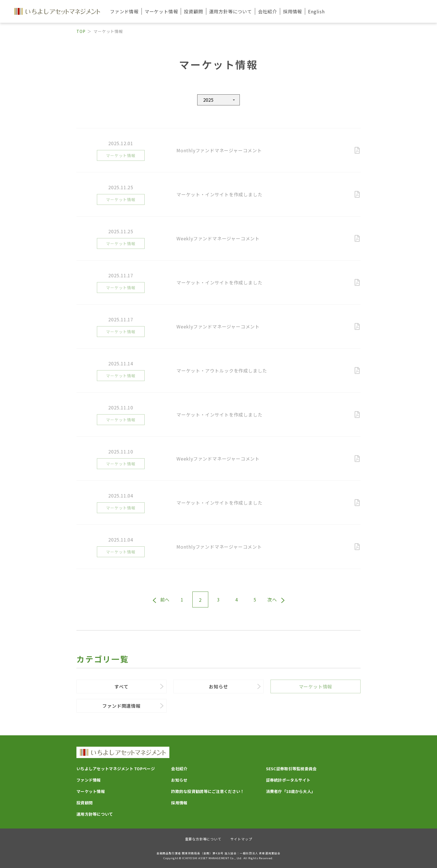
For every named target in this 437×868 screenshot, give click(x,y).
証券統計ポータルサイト (288, 780)
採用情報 (293, 11)
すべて (121, 686)
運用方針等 (231, 11)
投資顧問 (193, 11)
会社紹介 (179, 769)
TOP (81, 31)
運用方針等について (95, 814)
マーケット (161, 11)
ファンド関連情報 (121, 706)
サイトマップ (241, 839)
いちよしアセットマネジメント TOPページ (116, 769)
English (316, 11)
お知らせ (218, 686)
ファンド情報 (89, 780)
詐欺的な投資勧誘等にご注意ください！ (208, 791)
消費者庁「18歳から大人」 (291, 791)
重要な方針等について (203, 839)
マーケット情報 (316, 686)
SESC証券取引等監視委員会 (291, 769)
